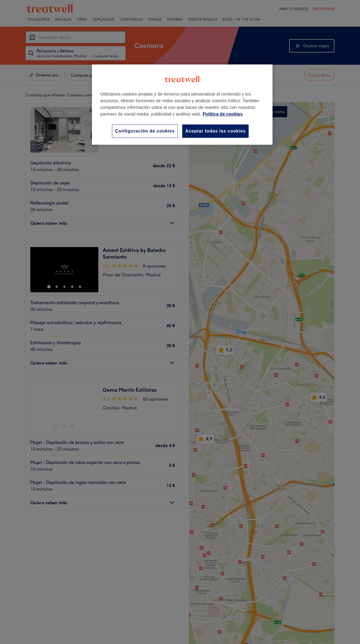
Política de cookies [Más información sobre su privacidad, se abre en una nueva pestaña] (223, 114)
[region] (182, 105)
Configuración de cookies (145, 131)
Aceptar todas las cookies (215, 131)
